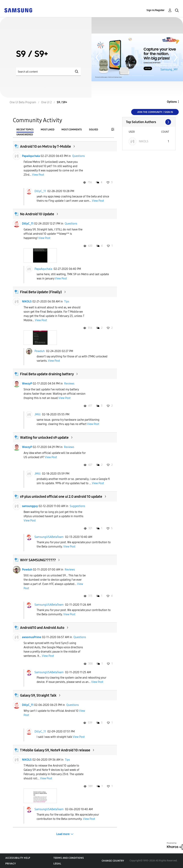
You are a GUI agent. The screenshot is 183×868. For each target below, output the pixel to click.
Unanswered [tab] (25, 135)
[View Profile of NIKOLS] (144, 141)
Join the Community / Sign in (155, 112)
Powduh (40, 351)
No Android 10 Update (37, 214)
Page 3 (149, 76)
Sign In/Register (156, 10)
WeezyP (27, 384)
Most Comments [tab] (72, 130)
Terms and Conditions (69, 858)
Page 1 (120, 76)
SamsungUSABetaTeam (49, 537)
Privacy (11, 864)
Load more (63, 834)
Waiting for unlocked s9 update (44, 437)
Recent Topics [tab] (25, 130)
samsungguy (30, 506)
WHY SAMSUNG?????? (38, 560)
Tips (67, 301)
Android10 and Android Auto (42, 628)
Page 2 (137, 76)
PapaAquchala (31, 156)
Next (176, 57)
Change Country (113, 861)
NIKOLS (27, 301)
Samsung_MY (169, 69)
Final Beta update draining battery (47, 374)
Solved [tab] (93, 130)
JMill (38, 414)
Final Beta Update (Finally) (41, 292)
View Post (38, 175)
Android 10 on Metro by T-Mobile (45, 146)
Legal (57, 864)
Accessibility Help (18, 858)
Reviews (69, 384)
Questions (78, 156)
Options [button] (172, 102)
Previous (97, 57)
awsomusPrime (32, 637)
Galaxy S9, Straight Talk (38, 695)
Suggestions (77, 506)
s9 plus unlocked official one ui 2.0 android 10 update (61, 497)
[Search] (48, 72)
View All (149, 122)
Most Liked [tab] (48, 130)
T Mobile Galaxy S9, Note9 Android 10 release (55, 750)
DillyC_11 (40, 191)
